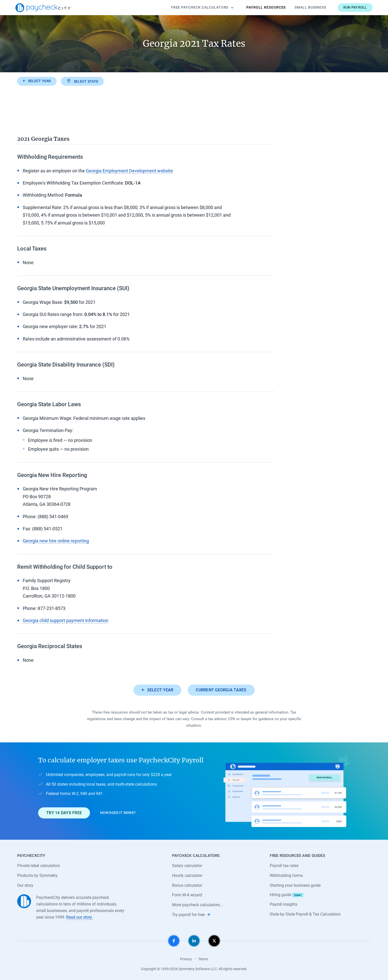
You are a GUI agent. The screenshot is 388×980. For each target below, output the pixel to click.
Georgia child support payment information (66, 620)
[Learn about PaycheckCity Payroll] (287, 791)
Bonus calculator (187, 885)
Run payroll (355, 7)
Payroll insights (284, 904)
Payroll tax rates (284, 866)
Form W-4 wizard (187, 895)
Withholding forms (286, 875)
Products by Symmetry (37, 875)
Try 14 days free (64, 813)
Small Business (310, 7)
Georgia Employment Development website (129, 171)
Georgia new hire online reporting (56, 541)
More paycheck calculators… (197, 905)
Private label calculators (39, 866)
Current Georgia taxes (221, 690)
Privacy (186, 959)
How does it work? (118, 813)
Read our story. (79, 917)
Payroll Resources (266, 7)
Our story (25, 885)
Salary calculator (187, 866)
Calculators (202, 8)
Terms (203, 959)
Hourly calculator (187, 875)
